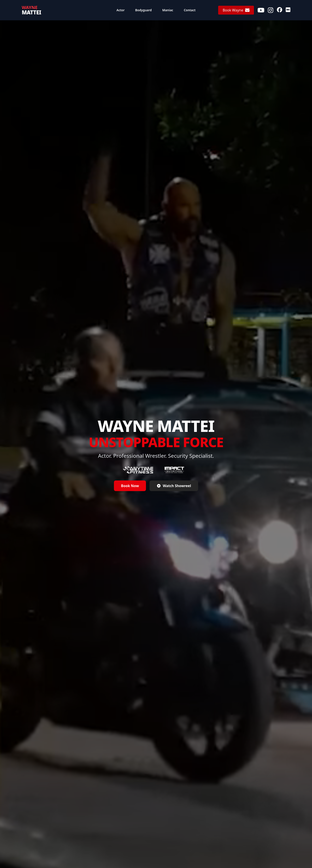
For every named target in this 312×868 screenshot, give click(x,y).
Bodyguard (143, 10)
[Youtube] (261, 10)
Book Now (130, 486)
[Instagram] (271, 10)
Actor (121, 10)
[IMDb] (288, 10)
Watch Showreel (174, 486)
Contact (190, 10)
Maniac (168, 10)
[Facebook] (280, 10)
